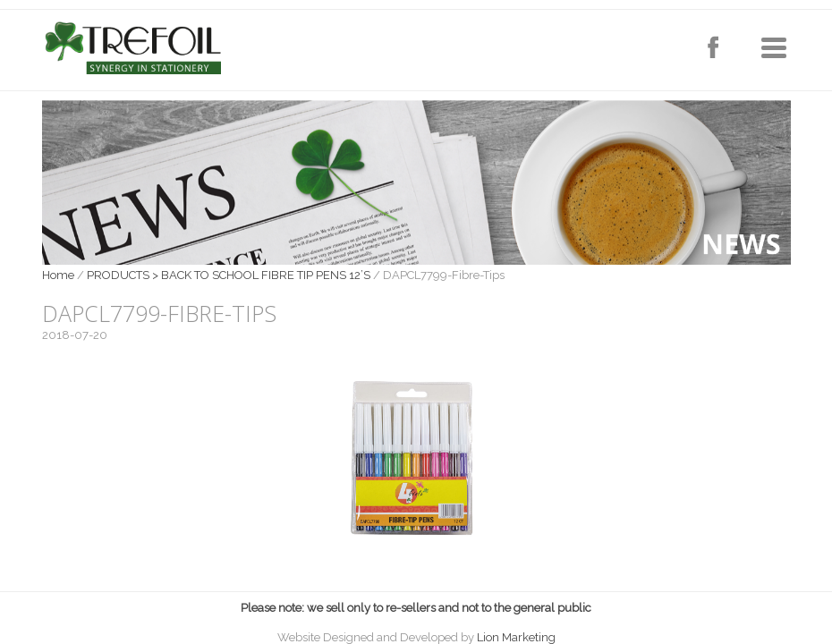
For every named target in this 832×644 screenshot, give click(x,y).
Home (58, 275)
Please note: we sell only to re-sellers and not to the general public (416, 608)
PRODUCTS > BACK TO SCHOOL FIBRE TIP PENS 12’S (229, 275)
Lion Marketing (516, 637)
